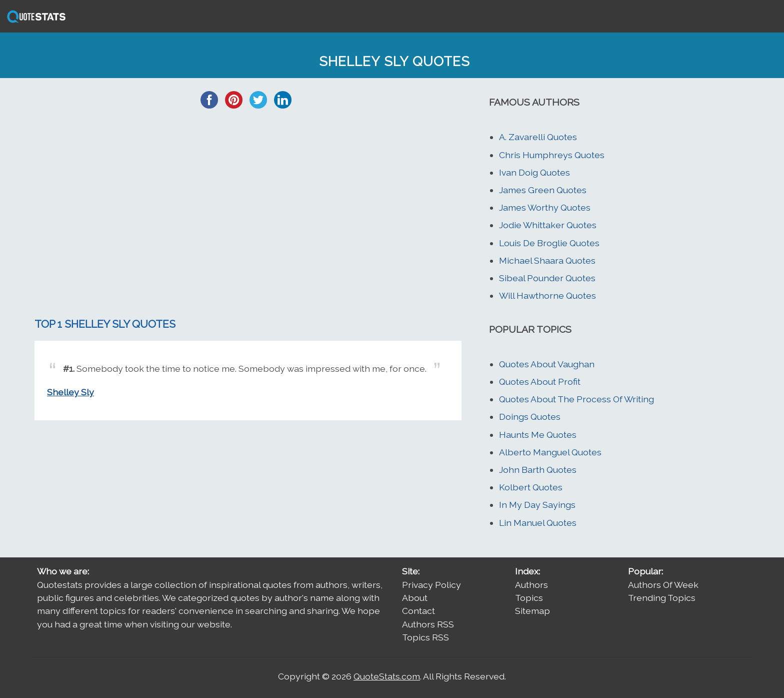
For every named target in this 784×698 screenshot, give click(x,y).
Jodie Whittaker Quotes (548, 225)
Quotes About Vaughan (547, 364)
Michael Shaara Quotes (547, 260)
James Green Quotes (543, 190)
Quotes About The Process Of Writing (576, 399)
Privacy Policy (431, 585)
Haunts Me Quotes (538, 435)
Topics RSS (425, 637)
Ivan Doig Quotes (534, 172)
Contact (418, 611)
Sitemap (532, 611)
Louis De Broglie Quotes (549, 243)
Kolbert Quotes (531, 487)
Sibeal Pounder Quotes (547, 278)
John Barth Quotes (538, 470)
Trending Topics (662, 598)
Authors (531, 585)
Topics (529, 598)
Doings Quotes (530, 417)
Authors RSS (428, 624)
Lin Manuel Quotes (538, 523)
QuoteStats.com (387, 676)
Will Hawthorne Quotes (547, 295)
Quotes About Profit (540, 382)
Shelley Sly (70, 392)
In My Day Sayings (537, 505)
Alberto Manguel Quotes (550, 452)
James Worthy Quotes (545, 207)
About (415, 598)
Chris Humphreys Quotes (552, 155)
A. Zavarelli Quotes (538, 137)
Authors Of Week (663, 585)
